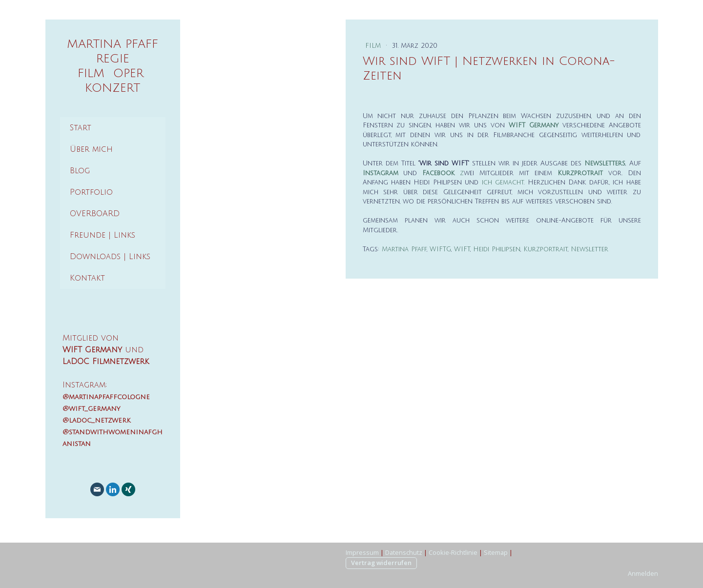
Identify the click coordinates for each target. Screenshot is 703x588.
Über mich (91, 149)
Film (374, 46)
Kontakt (87, 278)
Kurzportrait (546, 249)
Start (81, 128)
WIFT (462, 249)
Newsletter (589, 249)
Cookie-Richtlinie (453, 552)
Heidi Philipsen (497, 249)
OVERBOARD (95, 214)
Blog (80, 171)
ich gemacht (503, 182)
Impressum (362, 552)
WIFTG (440, 249)
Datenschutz (404, 552)
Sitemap (496, 552)
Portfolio (91, 192)
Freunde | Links (103, 235)
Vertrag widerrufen (381, 563)
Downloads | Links (110, 257)
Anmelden (643, 573)
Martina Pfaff (404, 249)
